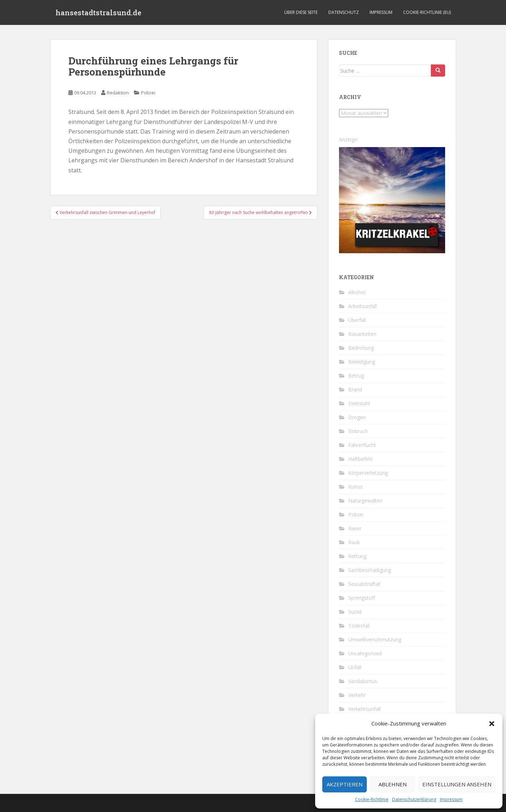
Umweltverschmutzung (375, 639)
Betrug (356, 376)
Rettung (357, 556)
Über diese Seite (301, 12)
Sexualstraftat (364, 584)
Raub (354, 542)
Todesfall (359, 626)
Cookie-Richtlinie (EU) (427, 12)
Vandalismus (363, 681)
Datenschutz (344, 12)
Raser (355, 528)
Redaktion (118, 93)
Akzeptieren (345, 784)
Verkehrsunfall (364, 709)
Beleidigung (362, 362)
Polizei (148, 93)
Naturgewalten (365, 501)
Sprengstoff (362, 598)
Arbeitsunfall (362, 306)
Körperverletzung (368, 473)
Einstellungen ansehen (457, 784)
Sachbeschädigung (370, 570)
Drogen (357, 417)
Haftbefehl (360, 459)
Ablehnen (393, 784)
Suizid (355, 612)
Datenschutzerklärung (414, 799)
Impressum (451, 799)
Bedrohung (361, 348)
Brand (355, 389)
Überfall (357, 320)
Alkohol (357, 292)
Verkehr (357, 695)
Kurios (356, 487)
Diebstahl (359, 403)
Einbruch (358, 431)
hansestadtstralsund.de (98, 12)
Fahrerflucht (362, 445)
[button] (492, 724)
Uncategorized (365, 653)
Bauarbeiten (362, 334)
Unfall (355, 667)
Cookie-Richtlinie (372, 799)
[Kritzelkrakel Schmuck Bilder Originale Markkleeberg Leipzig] (392, 200)
